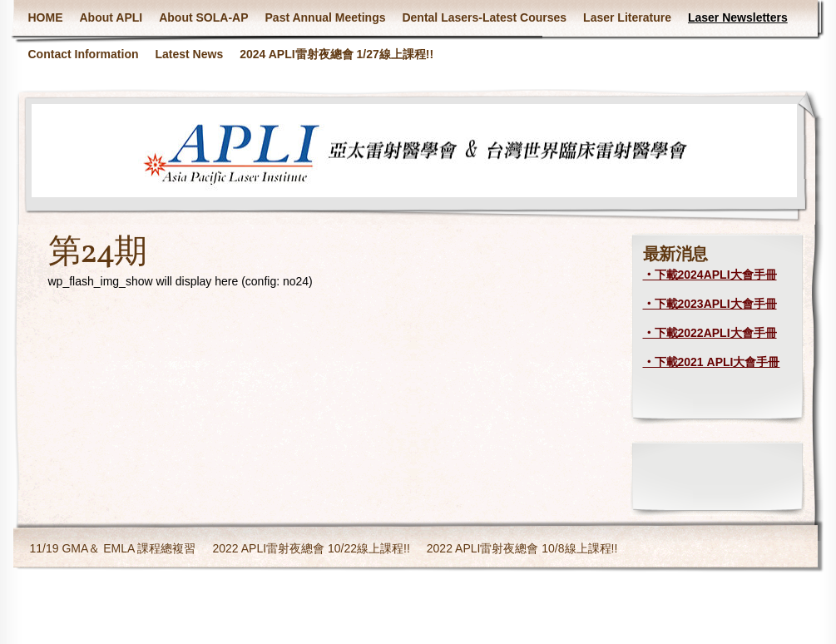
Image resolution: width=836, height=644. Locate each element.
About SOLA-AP (203, 17)
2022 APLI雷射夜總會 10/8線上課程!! (522, 548)
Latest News (190, 54)
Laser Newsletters (738, 17)
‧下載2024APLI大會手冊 (710, 275)
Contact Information (84, 54)
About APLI (111, 17)
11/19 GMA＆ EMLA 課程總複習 (113, 548)
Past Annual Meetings (326, 17)
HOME (46, 17)
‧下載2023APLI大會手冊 (710, 304)
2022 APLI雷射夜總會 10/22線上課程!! (311, 548)
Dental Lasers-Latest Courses (484, 17)
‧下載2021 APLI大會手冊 (712, 362)
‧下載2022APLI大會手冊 (710, 333)
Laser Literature (627, 17)
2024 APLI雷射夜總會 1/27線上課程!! (336, 54)
